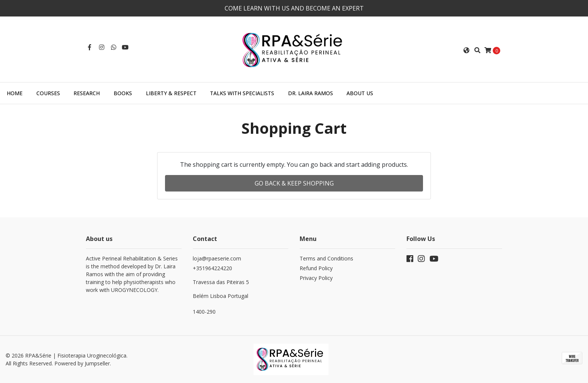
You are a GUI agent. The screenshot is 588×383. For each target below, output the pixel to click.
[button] (466, 50)
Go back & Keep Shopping (294, 183)
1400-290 (204, 312)
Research (87, 93)
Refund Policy (316, 268)
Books (123, 93)
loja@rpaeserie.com (217, 258)
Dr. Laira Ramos (310, 93)
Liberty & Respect (171, 93)
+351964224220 (241, 282)
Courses (48, 93)
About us (360, 93)
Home (15, 93)
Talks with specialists (242, 93)
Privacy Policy (316, 278)
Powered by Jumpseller (82, 363)
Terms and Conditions (326, 258)
